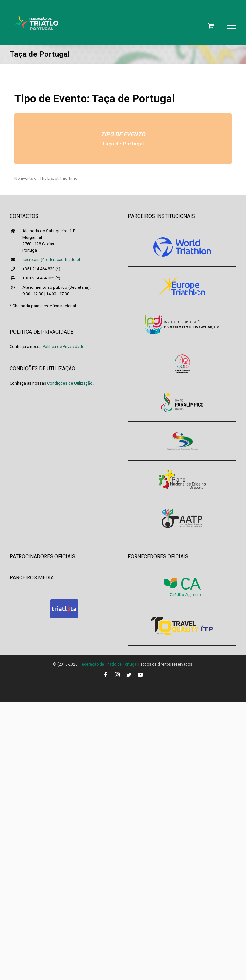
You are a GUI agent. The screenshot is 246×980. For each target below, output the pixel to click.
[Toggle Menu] (232, 26)
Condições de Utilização (70, 383)
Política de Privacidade (63, 347)
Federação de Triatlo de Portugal (109, 664)
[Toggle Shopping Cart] (211, 25)
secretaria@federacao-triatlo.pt (51, 259)
